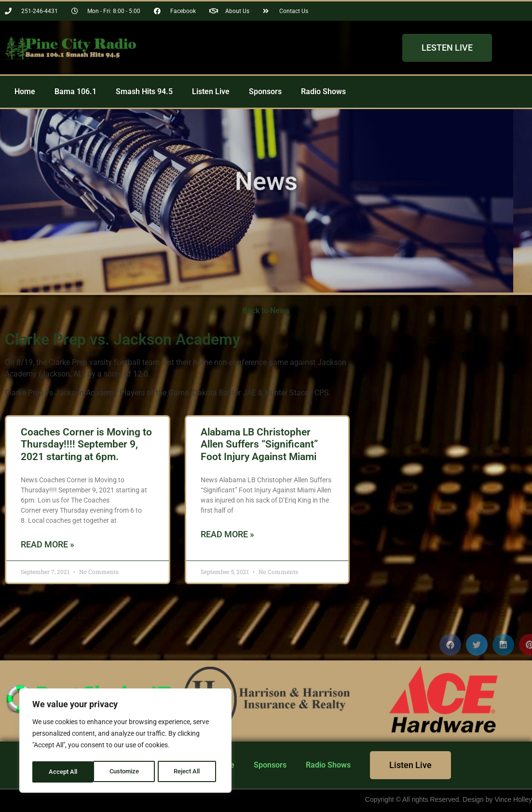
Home (25, 91)
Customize (63, 772)
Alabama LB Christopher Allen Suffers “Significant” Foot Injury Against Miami (259, 444)
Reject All (127, 772)
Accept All (189, 772)
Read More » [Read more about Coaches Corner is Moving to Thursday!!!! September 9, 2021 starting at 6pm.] (48, 544)
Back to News (266, 311)
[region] (125, 742)
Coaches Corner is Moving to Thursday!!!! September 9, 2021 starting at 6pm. (86, 444)
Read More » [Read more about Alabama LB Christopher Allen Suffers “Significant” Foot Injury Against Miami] (227, 534)
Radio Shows (323, 91)
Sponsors (265, 91)
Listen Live (211, 91)
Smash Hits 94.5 (144, 91)
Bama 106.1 (75, 91)
